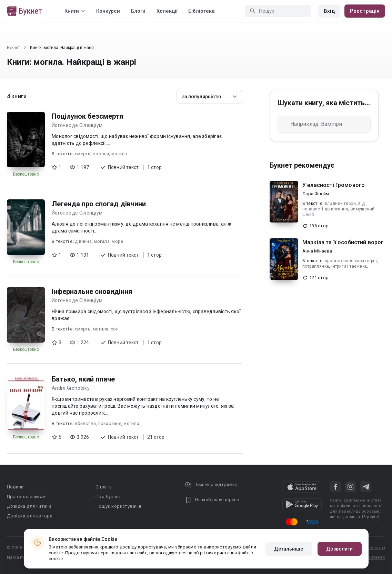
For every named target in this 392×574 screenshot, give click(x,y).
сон (115, 329)
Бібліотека (202, 11)
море (117, 241)
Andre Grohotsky (71, 388)
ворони (101, 154)
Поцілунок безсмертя (87, 116)
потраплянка (316, 266)
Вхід (329, 11)
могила (119, 154)
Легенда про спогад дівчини (99, 204)
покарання (110, 423)
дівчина (83, 241)
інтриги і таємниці (350, 266)
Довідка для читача (29, 506)
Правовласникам (26, 497)
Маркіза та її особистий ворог (343, 242)
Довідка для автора (30, 516)
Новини (15, 487)
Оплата (104, 487)
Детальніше (289, 549)
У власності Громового (334, 185)
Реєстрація (365, 11)
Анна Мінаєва (317, 251)
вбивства (85, 423)
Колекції (167, 11)
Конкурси (108, 11)
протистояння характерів (351, 261)
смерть (83, 154)
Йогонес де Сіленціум (77, 125)
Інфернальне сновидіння (92, 291)
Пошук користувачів (119, 506)
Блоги (138, 11)
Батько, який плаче (83, 379)
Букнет (13, 48)
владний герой (340, 204)
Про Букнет (108, 497)
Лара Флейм (316, 194)
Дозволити (340, 549)
